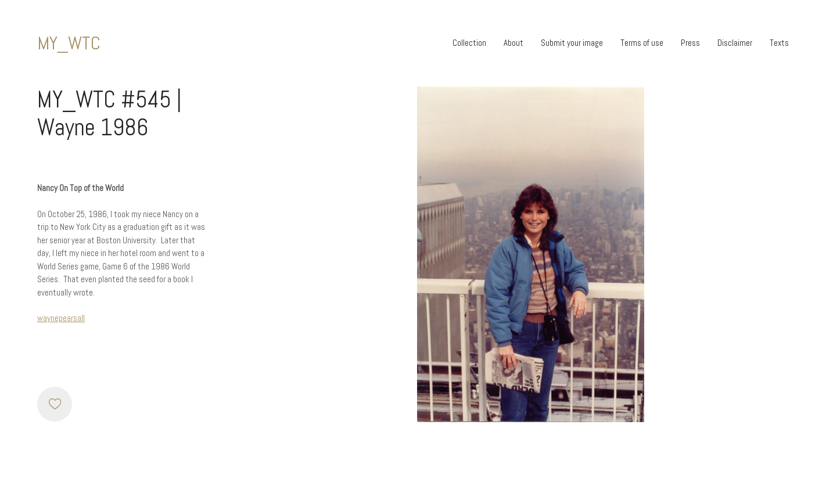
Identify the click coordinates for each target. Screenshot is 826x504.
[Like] (55, 404)
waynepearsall (61, 318)
